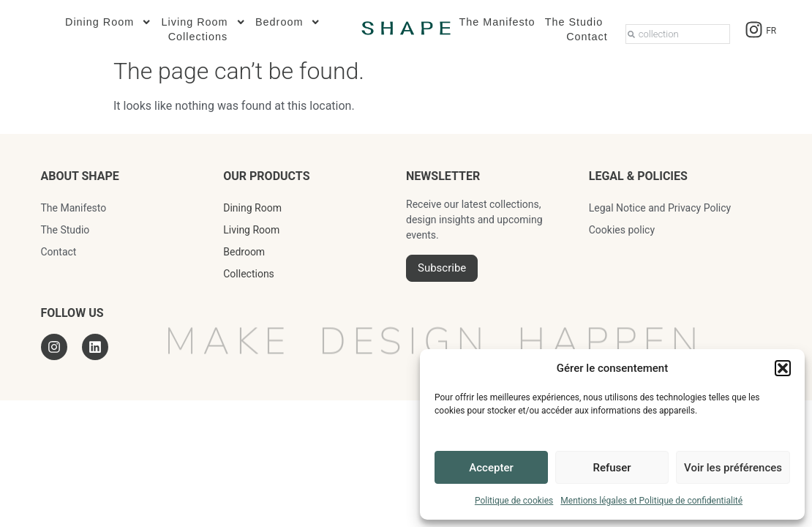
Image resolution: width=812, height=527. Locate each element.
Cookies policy (622, 230)
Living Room (204, 22)
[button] (783, 368)
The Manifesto (497, 22)
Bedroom (288, 22)
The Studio (574, 22)
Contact (587, 37)
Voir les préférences (733, 468)
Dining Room (109, 22)
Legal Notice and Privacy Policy (660, 208)
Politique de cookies (514, 501)
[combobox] (678, 34)
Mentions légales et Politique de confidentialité (651, 501)
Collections (198, 37)
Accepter (491, 468)
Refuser (612, 468)
